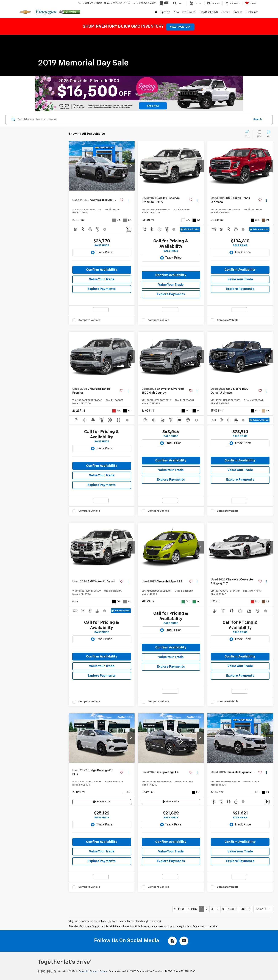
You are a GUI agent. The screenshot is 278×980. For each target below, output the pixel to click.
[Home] (156, 12)
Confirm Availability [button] (102, 270)
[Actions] (128, 200)
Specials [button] (166, 12)
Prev (193, 909)
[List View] (269, 134)
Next (232, 909)
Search (258, 119)
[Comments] (129, 229)
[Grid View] (259, 134)
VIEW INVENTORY (180, 27)
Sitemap (94, 971)
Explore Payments (102, 289)
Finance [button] (238, 12)
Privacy (103, 971)
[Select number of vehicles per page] (263, 909)
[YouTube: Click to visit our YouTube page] (166, 3)
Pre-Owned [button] (189, 12)
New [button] (176, 12)
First (179, 909)
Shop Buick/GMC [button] (208, 12)
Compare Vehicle (89, 320)
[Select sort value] (248, 134)
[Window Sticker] (190, 229)
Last (245, 909)
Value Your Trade (102, 279)
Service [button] (226, 12)
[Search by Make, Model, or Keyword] (134, 119)
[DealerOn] (47, 971)
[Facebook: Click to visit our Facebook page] (161, 3)
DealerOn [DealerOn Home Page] (84, 971)
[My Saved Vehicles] (251, 3)
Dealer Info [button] (252, 12)
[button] (131, 166)
